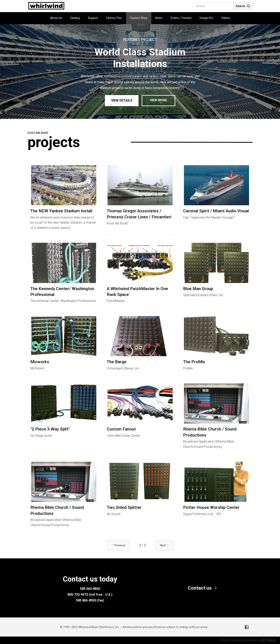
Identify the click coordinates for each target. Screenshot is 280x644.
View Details (122, 100)
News (159, 18)
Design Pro (206, 18)
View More (158, 100)
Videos (226, 18)
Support (93, 18)
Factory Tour (114, 18)
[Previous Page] (118, 545)
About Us (56, 18)
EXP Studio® (269, 640)
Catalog (75, 18)
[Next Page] (165, 545)
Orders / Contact (181, 18)
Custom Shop (139, 18)
